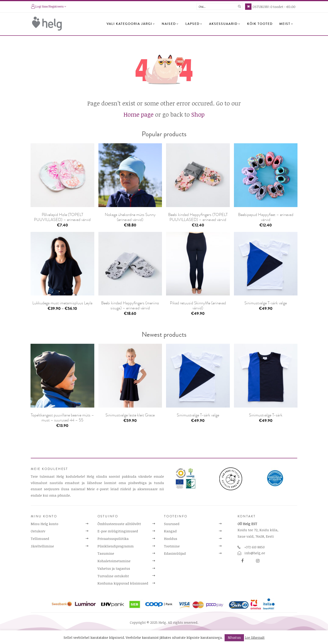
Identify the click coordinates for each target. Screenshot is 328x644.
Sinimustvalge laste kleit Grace (130, 415)
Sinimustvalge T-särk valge (266, 303)
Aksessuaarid (225, 24)
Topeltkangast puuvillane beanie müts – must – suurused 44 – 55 (62, 418)
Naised (170, 24)
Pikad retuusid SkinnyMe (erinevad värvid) (198, 305)
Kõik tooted (260, 24)
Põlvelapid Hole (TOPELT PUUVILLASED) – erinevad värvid (62, 217)
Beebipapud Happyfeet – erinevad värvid (266, 217)
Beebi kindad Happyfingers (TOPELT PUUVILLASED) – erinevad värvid (198, 217)
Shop (198, 114)
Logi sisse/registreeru (48, 7)
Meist (286, 24)
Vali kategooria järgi (131, 24)
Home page (138, 114)
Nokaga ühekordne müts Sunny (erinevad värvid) (130, 217)
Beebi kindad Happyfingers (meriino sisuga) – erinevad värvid (130, 305)
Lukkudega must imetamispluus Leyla (62, 303)
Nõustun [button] (234, 638)
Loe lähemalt (255, 638)
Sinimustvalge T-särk (266, 415)
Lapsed (194, 24)
